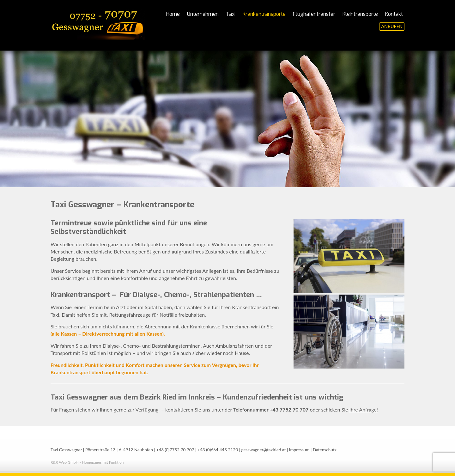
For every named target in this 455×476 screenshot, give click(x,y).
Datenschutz (325, 450)
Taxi (231, 14)
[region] (227, 119)
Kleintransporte (360, 14)
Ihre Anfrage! (364, 409)
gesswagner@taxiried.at (263, 450)
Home (173, 14)
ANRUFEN (392, 26)
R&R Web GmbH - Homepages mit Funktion (87, 462)
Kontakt (394, 14)
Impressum (299, 450)
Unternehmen (203, 14)
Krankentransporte (264, 14)
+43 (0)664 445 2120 (218, 450)
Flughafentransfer (314, 14)
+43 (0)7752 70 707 (175, 450)
